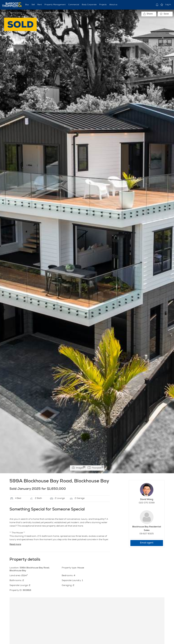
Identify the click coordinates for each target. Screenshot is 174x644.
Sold (4, 13)
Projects (103, 5)
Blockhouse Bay (33, 13)
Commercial (74, 5)
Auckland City (16, 13)
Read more (15, 545)
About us (113, 5)
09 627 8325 (147, 534)
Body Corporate (89, 5)
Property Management (55, 5)
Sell (33, 5)
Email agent (147, 543)
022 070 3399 (147, 503)
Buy (27, 5)
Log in (168, 5)
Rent (40, 5)
